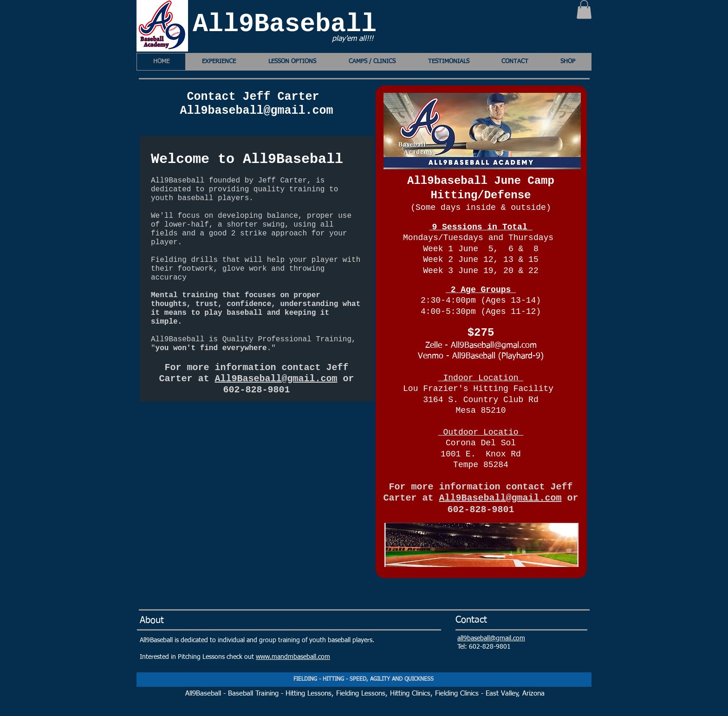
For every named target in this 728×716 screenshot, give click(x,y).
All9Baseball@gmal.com (494, 345)
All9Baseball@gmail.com (276, 379)
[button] (584, 10)
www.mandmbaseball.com (293, 657)
